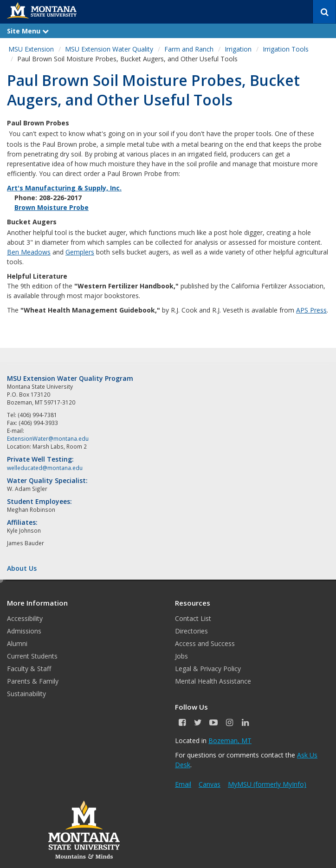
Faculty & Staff (29, 669)
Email (183, 784)
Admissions (24, 631)
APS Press (311, 310)
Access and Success (205, 643)
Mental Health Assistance (213, 681)
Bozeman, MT (230, 741)
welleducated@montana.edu (45, 468)
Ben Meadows (29, 252)
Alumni (17, 643)
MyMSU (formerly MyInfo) (267, 784)
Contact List (193, 618)
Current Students (32, 656)
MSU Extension (31, 49)
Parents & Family (33, 681)
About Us (22, 568)
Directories (191, 631)
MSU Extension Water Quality (109, 49)
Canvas (210, 784)
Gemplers (80, 252)
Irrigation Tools (286, 49)
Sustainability (26, 694)
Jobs (181, 656)
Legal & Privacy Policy (208, 669)
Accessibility (25, 618)
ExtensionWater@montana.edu (48, 438)
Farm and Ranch (189, 49)
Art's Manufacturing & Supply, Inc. (64, 188)
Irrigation (238, 49)
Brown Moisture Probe (52, 207)
